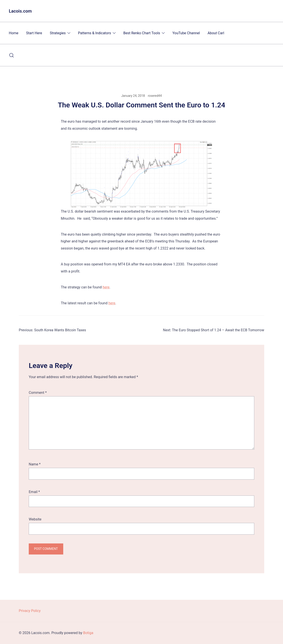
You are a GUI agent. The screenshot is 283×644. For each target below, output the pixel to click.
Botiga (88, 633)
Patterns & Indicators (95, 33)
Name (35, 464)
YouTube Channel (186, 33)
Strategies (58, 33)
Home (14, 33)
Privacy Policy (30, 611)
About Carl (216, 33)
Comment (38, 393)
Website (35, 519)
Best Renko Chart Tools (142, 33)
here (106, 287)
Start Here (34, 33)
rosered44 (155, 96)
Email (34, 492)
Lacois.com (20, 11)
